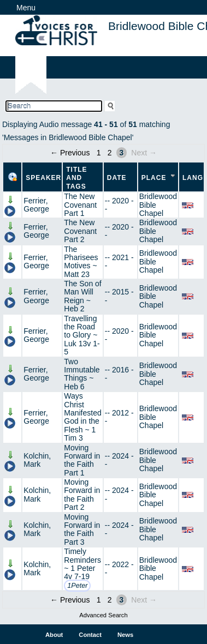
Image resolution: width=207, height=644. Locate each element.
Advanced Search (103, 615)
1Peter (77, 586)
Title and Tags (76, 178)
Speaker (43, 178)
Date (117, 178)
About (54, 635)
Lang (193, 178)
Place (154, 178)
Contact (90, 635)
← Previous (70, 153)
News (125, 635)
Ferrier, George (36, 205)
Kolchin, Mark (37, 460)
